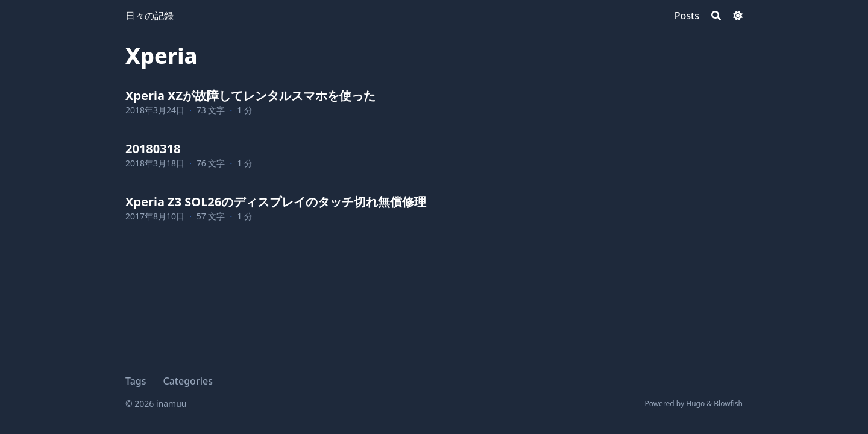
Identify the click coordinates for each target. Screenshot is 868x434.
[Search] (716, 16)
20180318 (153, 149)
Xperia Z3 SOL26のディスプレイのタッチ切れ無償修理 (276, 202)
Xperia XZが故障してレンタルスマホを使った (250, 96)
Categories (188, 381)
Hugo (695, 404)
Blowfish (728, 404)
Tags (136, 381)
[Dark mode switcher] (738, 16)
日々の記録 (149, 16)
